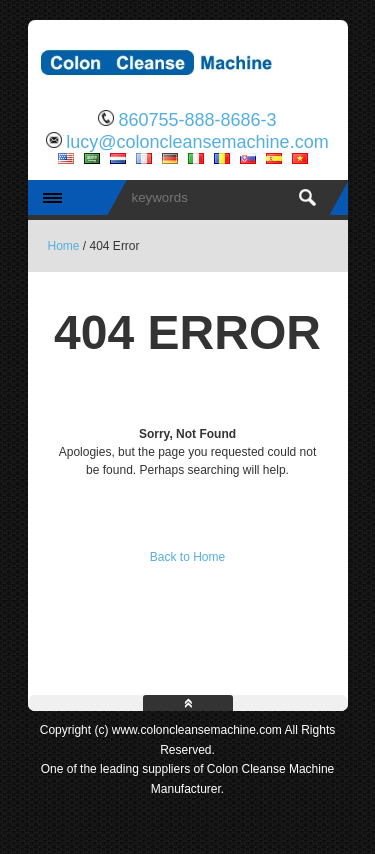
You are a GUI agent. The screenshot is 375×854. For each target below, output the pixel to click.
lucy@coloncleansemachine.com (197, 142)
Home (64, 246)
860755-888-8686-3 (197, 120)
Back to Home (187, 557)
